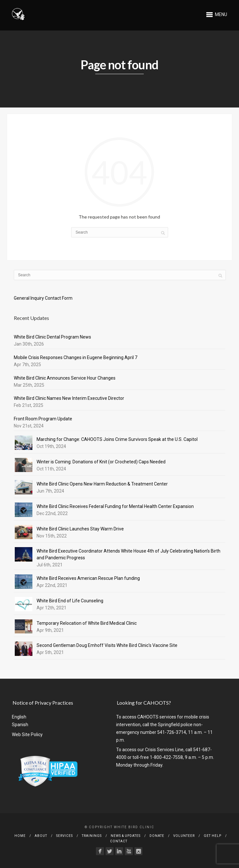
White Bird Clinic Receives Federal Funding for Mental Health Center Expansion (115, 506)
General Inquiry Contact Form (43, 298)
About (41, 836)
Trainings (92, 836)
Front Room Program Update (43, 419)
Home (20, 836)
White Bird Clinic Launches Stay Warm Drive (80, 529)
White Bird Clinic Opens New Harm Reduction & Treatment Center (102, 484)
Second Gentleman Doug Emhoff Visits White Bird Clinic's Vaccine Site (107, 645)
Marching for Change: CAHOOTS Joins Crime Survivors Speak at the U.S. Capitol (117, 439)
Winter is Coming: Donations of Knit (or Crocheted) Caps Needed (101, 462)
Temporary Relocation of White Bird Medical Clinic (87, 623)
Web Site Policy (27, 735)
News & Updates (126, 836)
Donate (157, 836)
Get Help (213, 836)
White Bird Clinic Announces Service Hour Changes (65, 378)
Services (64, 836)
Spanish (20, 725)
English (19, 717)
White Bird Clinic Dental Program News (52, 337)
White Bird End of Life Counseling (70, 601)
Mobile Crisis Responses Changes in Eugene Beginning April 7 (76, 357)
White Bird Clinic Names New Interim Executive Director (69, 398)
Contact (119, 841)
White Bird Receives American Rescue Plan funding (88, 578)
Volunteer (184, 836)
